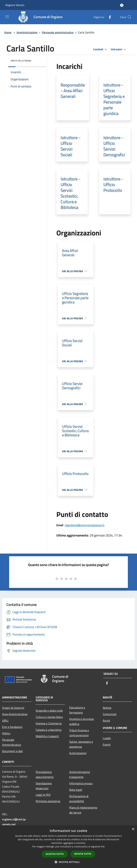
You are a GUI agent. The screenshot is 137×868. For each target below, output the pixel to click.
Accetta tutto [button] (55, 854)
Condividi (101, 49)
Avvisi (106, 720)
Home (8, 32)
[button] (68, 862)
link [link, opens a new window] (103, 847)
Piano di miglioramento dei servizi (83, 810)
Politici (6, 733)
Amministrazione (27, 32)
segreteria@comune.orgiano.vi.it (85, 525)
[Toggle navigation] (7, 17)
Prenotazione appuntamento (45, 774)
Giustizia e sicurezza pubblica (82, 721)
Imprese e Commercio (49, 723)
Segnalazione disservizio (44, 786)
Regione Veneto (15, 5)
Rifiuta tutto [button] (83, 854)
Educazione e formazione (77, 710)
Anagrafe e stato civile (49, 711)
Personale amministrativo (58, 32)
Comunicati (110, 714)
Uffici (5, 720)
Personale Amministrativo (12, 742)
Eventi (107, 745)
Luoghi (107, 738)
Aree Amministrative (15, 714)
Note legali (76, 790)
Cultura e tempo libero (49, 717)
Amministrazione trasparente (80, 774)
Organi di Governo (13, 708)
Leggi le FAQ (43, 795)
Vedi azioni (119, 49)
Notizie (107, 708)
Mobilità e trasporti (47, 736)
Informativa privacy (81, 783)
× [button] (133, 829)
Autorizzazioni (78, 753)
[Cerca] (130, 17)
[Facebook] (108, 17)
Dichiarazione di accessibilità (79, 799)
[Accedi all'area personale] (122, 5)
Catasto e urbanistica (49, 730)
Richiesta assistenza (48, 801)
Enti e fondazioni (12, 727)
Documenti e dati (12, 751)
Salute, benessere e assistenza (81, 744)
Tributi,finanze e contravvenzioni (79, 733)
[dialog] (68, 847)
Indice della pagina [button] (21, 61)
